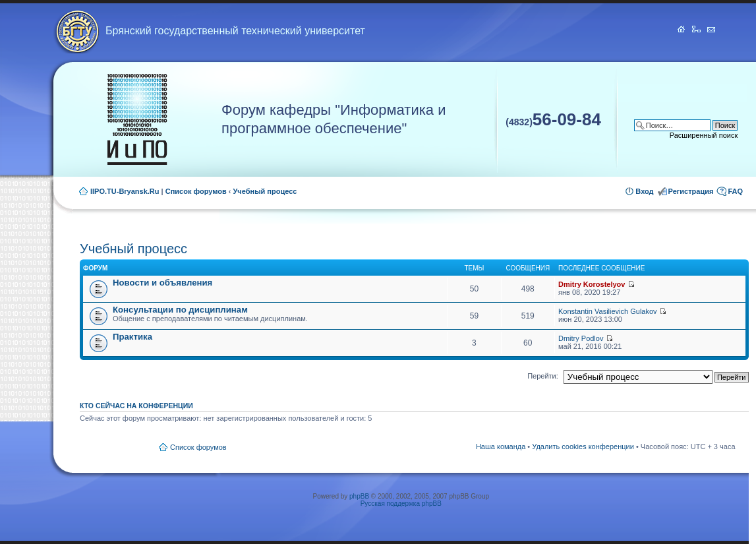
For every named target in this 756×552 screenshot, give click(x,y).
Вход (644, 191)
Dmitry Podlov (581, 338)
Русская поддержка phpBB (401, 504)
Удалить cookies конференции (583, 446)
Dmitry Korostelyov (592, 284)
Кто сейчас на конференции (136, 406)
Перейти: (543, 376)
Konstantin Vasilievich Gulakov (608, 311)
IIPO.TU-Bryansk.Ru (125, 191)
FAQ (735, 191)
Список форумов (196, 191)
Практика (132, 337)
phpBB (359, 496)
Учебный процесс (265, 191)
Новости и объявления (162, 283)
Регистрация (691, 191)
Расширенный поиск (704, 135)
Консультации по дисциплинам (180, 310)
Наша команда (501, 446)
